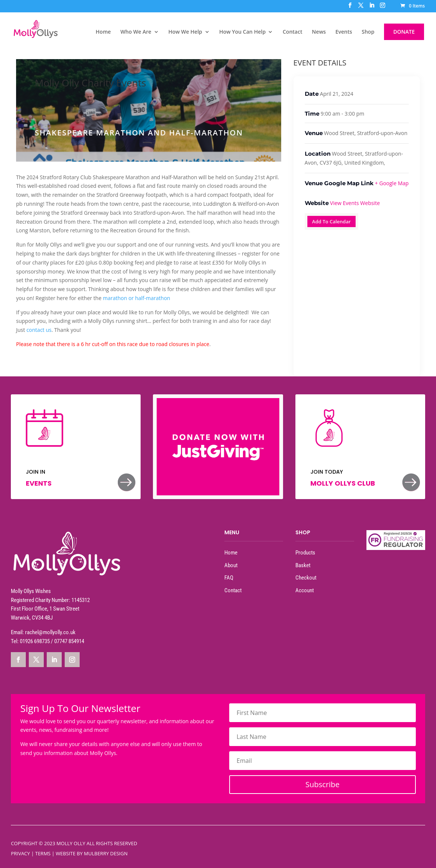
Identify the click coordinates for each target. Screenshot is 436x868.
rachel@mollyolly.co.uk (50, 632)
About (231, 565)
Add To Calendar (331, 221)
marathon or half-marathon (137, 298)
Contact (292, 32)
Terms (43, 853)
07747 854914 (69, 641)
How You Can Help (242, 32)
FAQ (229, 578)
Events (344, 32)
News (319, 32)
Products (305, 553)
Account (305, 590)
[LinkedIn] (372, 7)
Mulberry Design (106, 853)
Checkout (306, 578)
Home (103, 32)
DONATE (404, 32)
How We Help (185, 32)
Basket (303, 565)
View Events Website (355, 203)
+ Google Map (392, 183)
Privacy (20, 853)
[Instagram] (383, 7)
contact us (39, 330)
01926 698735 (35, 641)
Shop (368, 32)
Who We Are (136, 32)
